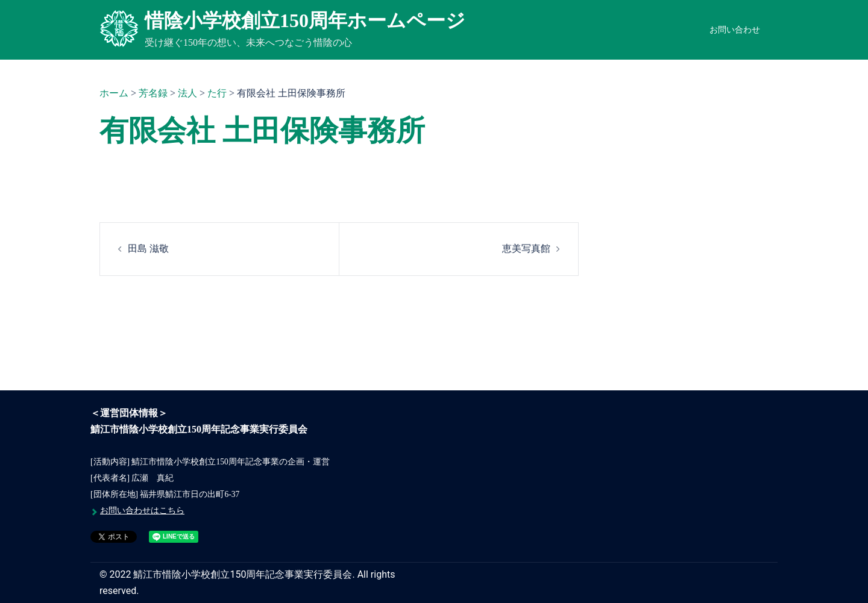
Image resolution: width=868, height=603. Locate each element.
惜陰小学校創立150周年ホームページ (305, 20)
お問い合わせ (735, 30)
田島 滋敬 (148, 248)
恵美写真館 (526, 248)
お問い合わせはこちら (142, 511)
